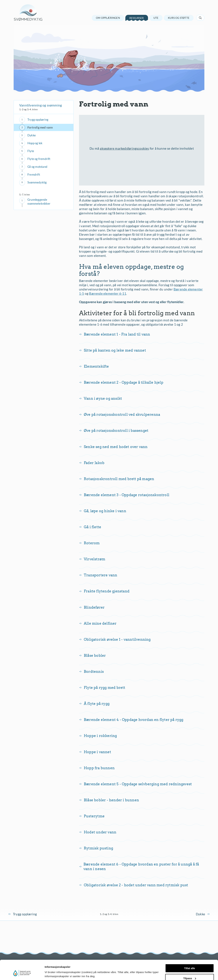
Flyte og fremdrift (39, 159)
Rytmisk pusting (98, 848)
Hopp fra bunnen (99, 768)
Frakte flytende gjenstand (107, 591)
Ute (156, 18)
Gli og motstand (37, 167)
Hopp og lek (35, 143)
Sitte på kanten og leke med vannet (115, 350)
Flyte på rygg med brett (105, 688)
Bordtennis (94, 672)
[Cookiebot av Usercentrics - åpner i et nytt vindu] (22, 973)
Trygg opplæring (38, 120)
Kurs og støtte (179, 18)
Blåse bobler (95, 655)
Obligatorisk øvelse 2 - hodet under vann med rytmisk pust (136, 885)
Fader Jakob (94, 463)
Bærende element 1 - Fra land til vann (117, 334)
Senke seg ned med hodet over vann (116, 447)
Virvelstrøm (95, 559)
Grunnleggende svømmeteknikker (39, 202)
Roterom (92, 543)
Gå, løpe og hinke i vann (105, 511)
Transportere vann (100, 575)
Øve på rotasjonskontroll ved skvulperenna (122, 414)
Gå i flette (92, 527)
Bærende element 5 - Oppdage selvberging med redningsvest (138, 784)
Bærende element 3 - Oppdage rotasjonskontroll (127, 495)
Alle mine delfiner (100, 623)
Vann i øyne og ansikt (103, 398)
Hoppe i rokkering (100, 736)
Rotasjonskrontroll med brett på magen (119, 479)
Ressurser (137, 18)
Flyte (31, 151)
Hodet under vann (100, 832)
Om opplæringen (108, 18)
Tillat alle (190, 951)
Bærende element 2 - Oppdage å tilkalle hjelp (124, 382)
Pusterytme (94, 816)
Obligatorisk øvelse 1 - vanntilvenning (117, 639)
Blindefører (94, 607)
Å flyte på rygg (97, 704)
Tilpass (190, 961)
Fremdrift (34, 175)
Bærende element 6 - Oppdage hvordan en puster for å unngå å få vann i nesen (141, 867)
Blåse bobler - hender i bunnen (111, 800)
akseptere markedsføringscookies (124, 148)
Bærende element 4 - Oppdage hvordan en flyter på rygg (134, 720)
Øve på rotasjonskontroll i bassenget (116, 431)
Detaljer (49, 973)
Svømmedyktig (37, 182)
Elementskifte (96, 366)
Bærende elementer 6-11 (108, 293)
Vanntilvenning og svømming (41, 105)
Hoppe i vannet (97, 752)
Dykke (32, 135)
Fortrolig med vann (40, 127)
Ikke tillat (190, 972)
